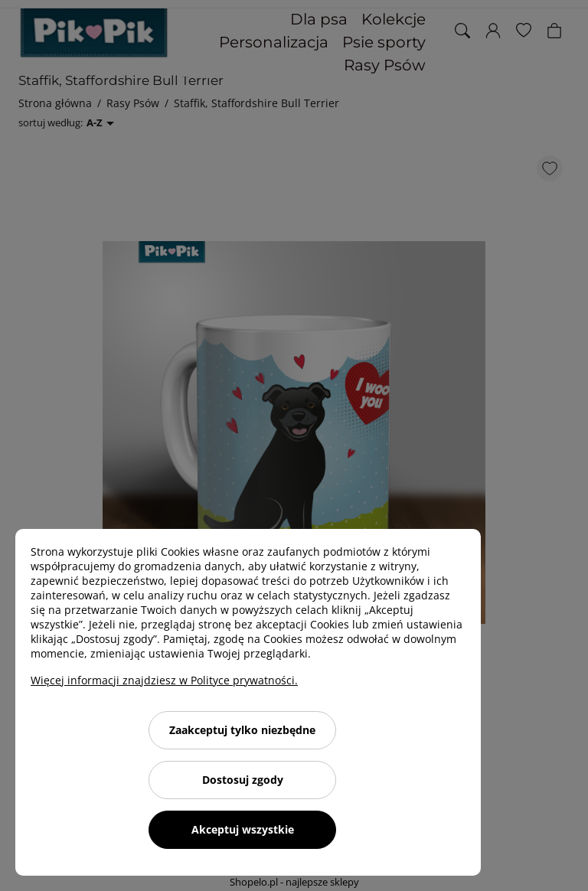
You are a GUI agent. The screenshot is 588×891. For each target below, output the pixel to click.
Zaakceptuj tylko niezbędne (242, 730)
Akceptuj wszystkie (243, 829)
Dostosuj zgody (243, 780)
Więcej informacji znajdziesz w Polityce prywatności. (164, 680)
